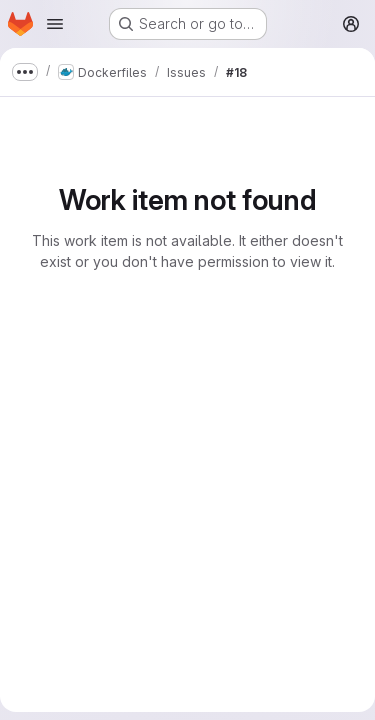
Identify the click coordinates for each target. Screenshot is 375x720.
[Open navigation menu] (55, 24)
